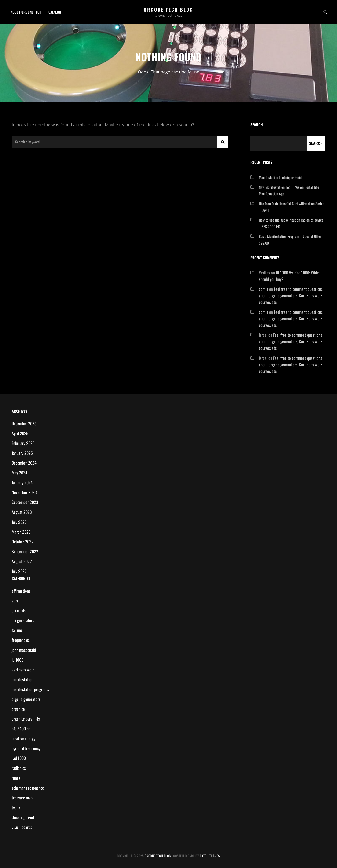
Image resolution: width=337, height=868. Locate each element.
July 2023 (19, 522)
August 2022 (22, 561)
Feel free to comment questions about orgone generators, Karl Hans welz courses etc (291, 295)
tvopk (16, 807)
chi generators (23, 620)
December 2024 (24, 463)
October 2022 (23, 542)
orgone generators (26, 699)
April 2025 (20, 433)
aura (15, 601)
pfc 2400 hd (21, 729)
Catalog (55, 12)
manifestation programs (30, 689)
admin (264, 289)
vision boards (22, 827)
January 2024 (22, 482)
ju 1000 (18, 660)
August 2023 (22, 512)
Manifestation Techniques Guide (281, 177)
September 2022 (25, 551)
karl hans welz (23, 670)
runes (16, 778)
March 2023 (21, 532)
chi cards (19, 610)
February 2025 (23, 443)
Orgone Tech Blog (168, 10)
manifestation (22, 679)
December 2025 (24, 423)
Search (257, 124)
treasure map (22, 798)
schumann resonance (28, 788)
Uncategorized (23, 817)
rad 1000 (19, 758)
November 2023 (24, 492)
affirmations (21, 591)
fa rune (17, 630)
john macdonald (24, 650)
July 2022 (19, 571)
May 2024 (20, 473)
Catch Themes (210, 856)
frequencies (21, 640)
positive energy (24, 738)
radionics (19, 768)
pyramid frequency (26, 748)
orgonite (18, 709)
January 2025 (22, 453)
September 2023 (25, 502)
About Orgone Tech (26, 12)
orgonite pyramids (26, 719)
